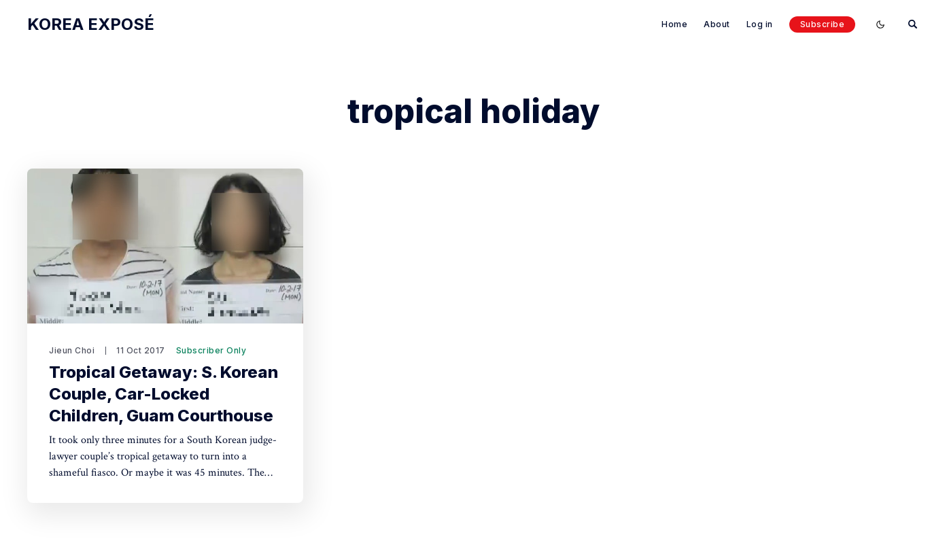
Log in (760, 24)
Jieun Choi (72, 350)
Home (674, 24)
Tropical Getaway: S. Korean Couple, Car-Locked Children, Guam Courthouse (163, 394)
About (717, 24)
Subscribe (823, 24)
